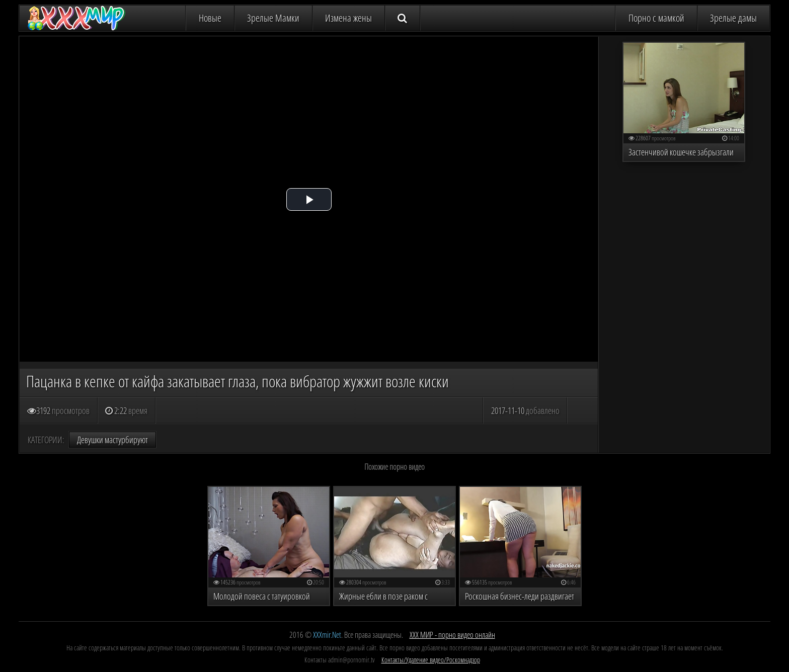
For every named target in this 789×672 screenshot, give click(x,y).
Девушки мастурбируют (112, 440)
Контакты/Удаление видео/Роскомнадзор (431, 660)
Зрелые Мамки (273, 18)
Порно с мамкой (656, 18)
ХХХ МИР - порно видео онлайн (452, 635)
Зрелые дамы (733, 18)
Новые (210, 18)
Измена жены (348, 18)
